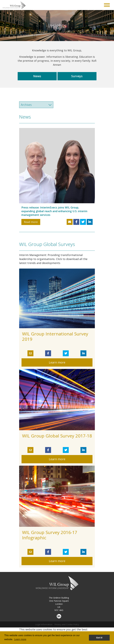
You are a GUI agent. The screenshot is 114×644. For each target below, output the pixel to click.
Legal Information (44, 624)
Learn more (57, 362)
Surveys (77, 76)
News (37, 76)
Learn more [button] (20, 639)
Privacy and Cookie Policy (67, 624)
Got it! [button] (99, 638)
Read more (31, 222)
